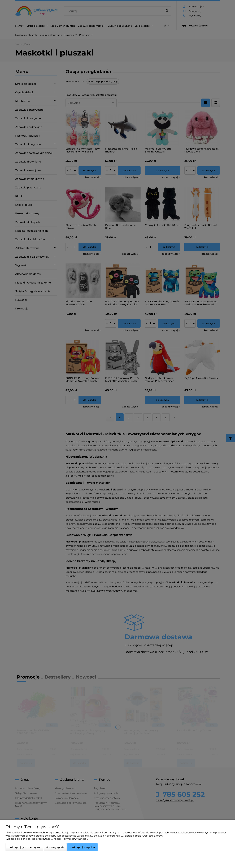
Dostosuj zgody (55, 847)
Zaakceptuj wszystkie (82, 847)
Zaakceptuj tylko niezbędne (24, 847)
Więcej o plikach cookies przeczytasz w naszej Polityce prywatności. (47, 839)
